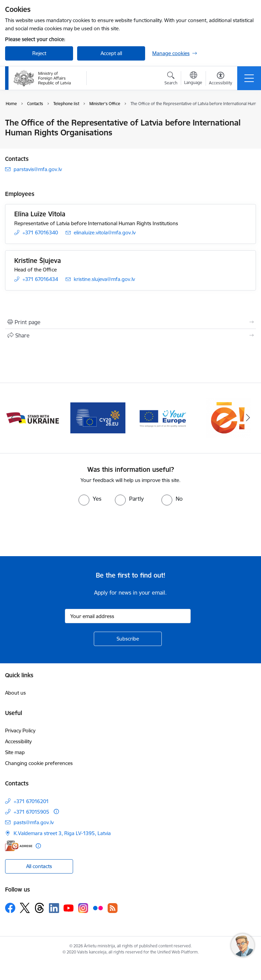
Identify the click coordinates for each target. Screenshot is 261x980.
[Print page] (130, 322)
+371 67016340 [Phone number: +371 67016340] (40, 232)
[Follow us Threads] (39, 908)
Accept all (111, 53)
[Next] (248, 418)
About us (15, 693)
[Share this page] (130, 335)
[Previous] (13, 418)
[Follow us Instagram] (83, 908)
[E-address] (19, 846)
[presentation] (57, 531)
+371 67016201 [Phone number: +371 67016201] (31, 801)
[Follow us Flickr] (98, 908)
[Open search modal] (171, 79)
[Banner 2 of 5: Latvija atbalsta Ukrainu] (98, 418)
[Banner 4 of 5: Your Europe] (228, 418)
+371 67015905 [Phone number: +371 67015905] (31, 812)
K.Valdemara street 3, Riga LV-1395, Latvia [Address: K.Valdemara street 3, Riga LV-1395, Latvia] (62, 833)
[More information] (56, 811)
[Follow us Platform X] (25, 908)
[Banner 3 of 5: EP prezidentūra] (163, 418)
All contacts (39, 866)
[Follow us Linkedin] (54, 908)
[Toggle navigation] (249, 78)
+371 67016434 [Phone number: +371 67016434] (40, 279)
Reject (39, 53)
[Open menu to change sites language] (193, 79)
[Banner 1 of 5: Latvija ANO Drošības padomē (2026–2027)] (33, 418)
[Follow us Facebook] (10, 908)
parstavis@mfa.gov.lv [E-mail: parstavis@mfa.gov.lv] (38, 169)
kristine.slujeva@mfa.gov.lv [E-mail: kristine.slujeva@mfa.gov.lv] (104, 279)
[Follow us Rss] (112, 908)
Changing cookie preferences (39, 763)
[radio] (90, 499)
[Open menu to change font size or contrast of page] (221, 79)
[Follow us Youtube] (69, 908)
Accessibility (18, 741)
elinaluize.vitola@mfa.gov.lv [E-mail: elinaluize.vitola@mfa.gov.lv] (105, 232)
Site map (15, 752)
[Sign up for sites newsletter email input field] (128, 616)
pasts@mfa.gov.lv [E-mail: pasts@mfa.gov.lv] (34, 822)
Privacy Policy (20, 730)
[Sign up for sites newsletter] (128, 639)
